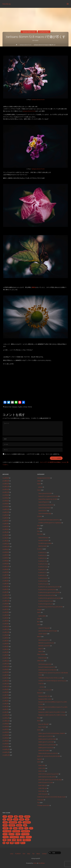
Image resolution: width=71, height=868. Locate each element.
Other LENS (40, 661)
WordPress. (42, 863)
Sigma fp (40, 759)
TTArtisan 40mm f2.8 (43, 805)
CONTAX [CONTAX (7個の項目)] (27, 816)
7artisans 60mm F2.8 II (29, 32)
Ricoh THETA (42, 727)
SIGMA (39, 730)
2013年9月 (6, 635)
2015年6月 (6, 578)
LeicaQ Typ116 (43, 634)
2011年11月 (6, 684)
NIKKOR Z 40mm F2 (44, 646)
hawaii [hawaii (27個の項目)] (16, 819)
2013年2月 (5, 655)
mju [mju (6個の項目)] (20, 822)
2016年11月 (6, 544)
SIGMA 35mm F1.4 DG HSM (46, 742)
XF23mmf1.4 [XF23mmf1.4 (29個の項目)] (16, 831)
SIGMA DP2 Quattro (44, 750)
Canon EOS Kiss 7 (43, 538)
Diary (39, 526)
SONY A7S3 (42, 771)
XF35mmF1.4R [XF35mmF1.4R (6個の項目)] (26, 831)
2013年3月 (5, 652)
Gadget (39, 610)
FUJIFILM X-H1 (43, 561)
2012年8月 (6, 672)
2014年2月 (6, 621)
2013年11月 (6, 629)
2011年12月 (6, 681)
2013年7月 (5, 641)
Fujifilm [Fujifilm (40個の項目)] (10, 819)
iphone (40, 487)
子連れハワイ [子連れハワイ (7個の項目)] (27, 840)
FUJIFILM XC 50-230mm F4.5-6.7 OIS (49, 587)
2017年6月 (6, 529)
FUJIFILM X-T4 (43, 575)
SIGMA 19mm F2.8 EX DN (46, 736)
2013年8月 (6, 638)
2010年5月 (6, 735)
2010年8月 (6, 727)
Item (38, 622)
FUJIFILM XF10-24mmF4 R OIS (47, 590)
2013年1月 (5, 658)
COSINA (40, 516)
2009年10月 (6, 755)
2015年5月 (5, 581)
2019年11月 (6, 512)
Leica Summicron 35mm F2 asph (48, 631)
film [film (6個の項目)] (4, 819)
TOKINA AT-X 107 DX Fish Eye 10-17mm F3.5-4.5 (52, 681)
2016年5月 (6, 561)
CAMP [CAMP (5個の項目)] (21, 816)
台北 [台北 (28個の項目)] (9, 840)
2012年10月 (6, 667)
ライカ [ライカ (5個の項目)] (22, 837)
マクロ (30, 407)
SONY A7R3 (42, 768)
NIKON (39, 637)
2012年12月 (6, 661)
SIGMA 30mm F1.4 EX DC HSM (47, 739)
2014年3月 (6, 618)
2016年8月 (6, 552)
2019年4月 (6, 515)
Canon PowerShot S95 (45, 513)
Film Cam (40, 534)
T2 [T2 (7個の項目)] (11, 828)
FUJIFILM (40, 549)
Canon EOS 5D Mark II (45, 508)
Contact (44, 854)
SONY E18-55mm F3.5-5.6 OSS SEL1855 (50, 780)
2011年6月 (6, 698)
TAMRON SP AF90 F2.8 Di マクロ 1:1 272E (50, 678)
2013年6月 (6, 644)
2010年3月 (6, 741)
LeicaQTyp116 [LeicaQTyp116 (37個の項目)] (13, 822)
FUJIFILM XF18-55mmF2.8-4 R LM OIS (49, 598)
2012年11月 (6, 664)
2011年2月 (5, 709)
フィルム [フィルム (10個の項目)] (6, 837)
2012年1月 (5, 678)
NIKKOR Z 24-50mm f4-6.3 (46, 643)
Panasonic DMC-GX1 (44, 696)
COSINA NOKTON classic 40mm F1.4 (49, 520)
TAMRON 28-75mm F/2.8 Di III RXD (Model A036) (51, 797)
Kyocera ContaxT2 (43, 540)
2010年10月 (6, 721)
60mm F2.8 (8, 407)
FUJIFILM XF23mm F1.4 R (46, 601)
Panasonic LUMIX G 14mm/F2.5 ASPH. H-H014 (52, 712)
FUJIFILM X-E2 (43, 555)
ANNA (39, 481)
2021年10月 (6, 492)
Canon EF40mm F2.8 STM (46, 505)
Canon (39, 490)
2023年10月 (6, 487)
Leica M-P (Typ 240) (44, 628)
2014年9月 (6, 604)
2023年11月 (6, 484)
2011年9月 (5, 689)
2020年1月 (6, 506)
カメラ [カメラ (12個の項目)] (5, 834)
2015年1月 (5, 592)
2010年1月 (6, 747)
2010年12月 (6, 715)
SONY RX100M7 (43, 794)
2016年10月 (6, 547)
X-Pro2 (25, 407)
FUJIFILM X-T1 (42, 570)
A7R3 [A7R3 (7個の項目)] (5, 816)
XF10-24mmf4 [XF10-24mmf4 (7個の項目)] (7, 831)
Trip (38, 803)
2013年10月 (6, 632)
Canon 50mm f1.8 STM (45, 493)
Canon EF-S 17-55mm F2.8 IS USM (48, 496)
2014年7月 (6, 609)
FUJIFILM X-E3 (43, 558)
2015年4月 (6, 584)
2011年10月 (6, 687)
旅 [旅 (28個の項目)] (4, 843)
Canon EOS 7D (43, 511)
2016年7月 (6, 555)
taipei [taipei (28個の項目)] (15, 828)
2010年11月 (6, 718)
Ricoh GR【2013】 (44, 724)
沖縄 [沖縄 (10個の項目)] (12, 843)
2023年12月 (6, 481)
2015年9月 (6, 569)
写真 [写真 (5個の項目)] (5, 840)
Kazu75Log (6, 4)
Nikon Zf (41, 651)
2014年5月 (6, 612)
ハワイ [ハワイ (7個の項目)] (18, 834)
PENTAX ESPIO (43, 546)
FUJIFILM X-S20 (43, 567)
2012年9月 (6, 669)
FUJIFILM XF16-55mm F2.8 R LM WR (49, 592)
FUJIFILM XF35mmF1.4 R (45, 604)
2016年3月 (6, 564)
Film (38, 531)
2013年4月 (6, 649)
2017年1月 (5, 541)
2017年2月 (5, 538)
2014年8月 (6, 607)
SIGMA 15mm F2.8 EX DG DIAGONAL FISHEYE (52, 733)
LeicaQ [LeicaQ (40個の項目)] (5, 822)
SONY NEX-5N (43, 785)
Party (39, 718)
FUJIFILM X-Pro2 (44, 32)
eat (38, 528)
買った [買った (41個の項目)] (23, 843)
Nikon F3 (41, 649)
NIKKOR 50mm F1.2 (44, 640)
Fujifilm (20, 407)
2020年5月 (6, 495)
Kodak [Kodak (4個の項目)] (22, 819)
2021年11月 (6, 489)
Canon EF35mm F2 (44, 502)
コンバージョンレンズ (45, 690)
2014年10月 (6, 601)
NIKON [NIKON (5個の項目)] (5, 825)
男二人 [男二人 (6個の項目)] (17, 843)
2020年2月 (6, 504)
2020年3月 (6, 501)
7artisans (15, 407)
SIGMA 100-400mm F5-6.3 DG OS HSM (49, 756)
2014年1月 (5, 624)
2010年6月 (6, 732)
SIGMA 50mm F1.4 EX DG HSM (47, 745)
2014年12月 (6, 595)
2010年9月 (6, 724)
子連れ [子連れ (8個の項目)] (19, 840)
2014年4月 (6, 615)
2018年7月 (6, 526)
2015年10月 (6, 566)
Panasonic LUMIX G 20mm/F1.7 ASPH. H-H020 (52, 715)
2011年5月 (5, 701)
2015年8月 (6, 572)
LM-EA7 (42, 687)
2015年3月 (5, 586)
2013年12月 (6, 626)
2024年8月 (6, 478)
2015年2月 (5, 589)
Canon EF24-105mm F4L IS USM (48, 499)
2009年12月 (6, 749)
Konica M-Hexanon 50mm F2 (47, 667)
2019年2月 (6, 521)
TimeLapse (40, 800)
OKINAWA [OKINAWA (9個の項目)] (12, 825)
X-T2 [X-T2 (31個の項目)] (31, 828)
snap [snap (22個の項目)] (25, 825)
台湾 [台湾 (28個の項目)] (14, 840)
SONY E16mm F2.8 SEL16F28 (47, 777)
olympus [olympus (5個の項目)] (19, 825)
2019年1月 (5, 524)
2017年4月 (6, 532)
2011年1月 (5, 712)
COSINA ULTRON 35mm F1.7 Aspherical (50, 523)
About (38, 854)
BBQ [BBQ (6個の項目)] (16, 816)
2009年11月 (6, 752)
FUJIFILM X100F (43, 578)
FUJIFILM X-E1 (42, 552)
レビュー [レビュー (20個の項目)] (29, 837)
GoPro (39, 612)
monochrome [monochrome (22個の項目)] (27, 822)
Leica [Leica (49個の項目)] (27, 819)
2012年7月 (5, 675)
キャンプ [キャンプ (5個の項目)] (11, 834)
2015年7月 (5, 575)
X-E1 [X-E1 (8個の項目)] (26, 828)
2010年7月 (6, 729)
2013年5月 (5, 646)
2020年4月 (6, 498)
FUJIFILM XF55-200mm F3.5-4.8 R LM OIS (50, 607)
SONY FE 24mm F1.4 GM (45, 782)
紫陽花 (34, 287)
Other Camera (41, 654)
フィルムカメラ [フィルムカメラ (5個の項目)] (14, 837)
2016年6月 (6, 558)
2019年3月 (6, 518)
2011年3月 (5, 706)
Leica (39, 624)
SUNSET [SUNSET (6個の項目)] (6, 828)
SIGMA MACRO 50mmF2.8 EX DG (48, 753)
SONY (39, 762)
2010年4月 (6, 738)
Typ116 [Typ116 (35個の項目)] (21, 828)
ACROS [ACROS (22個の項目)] (10, 816)
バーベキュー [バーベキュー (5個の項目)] (25, 834)
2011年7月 (5, 695)
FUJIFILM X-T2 (42, 572)
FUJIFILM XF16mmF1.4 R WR (47, 595)
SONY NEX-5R (43, 788)
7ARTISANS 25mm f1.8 (45, 664)
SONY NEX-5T (43, 791)
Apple (39, 484)
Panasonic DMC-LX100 (45, 699)
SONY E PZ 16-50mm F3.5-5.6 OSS (48, 774)
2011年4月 (5, 704)
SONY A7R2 (42, 765)
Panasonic (40, 693)
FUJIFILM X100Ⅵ (43, 584)
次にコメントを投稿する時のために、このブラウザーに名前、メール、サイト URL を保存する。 (32, 454)
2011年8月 (6, 692)
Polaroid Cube (42, 658)
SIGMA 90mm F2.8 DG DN (46, 748)
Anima (35, 863)
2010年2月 (6, 744)
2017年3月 (5, 535)
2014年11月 (6, 598)
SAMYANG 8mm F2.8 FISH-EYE (47, 670)
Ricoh (39, 721)
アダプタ (41, 684)
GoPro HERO (42, 616)
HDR (39, 619)
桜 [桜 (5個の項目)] (8, 843)
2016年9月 (6, 549)
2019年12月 (6, 509)
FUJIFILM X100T (43, 581)
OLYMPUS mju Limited (45, 543)
